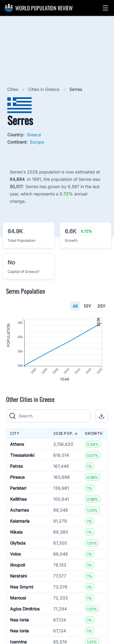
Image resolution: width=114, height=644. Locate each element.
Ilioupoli (17, 565)
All (75, 306)
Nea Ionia (19, 620)
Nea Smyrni (22, 587)
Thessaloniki (22, 455)
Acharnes (19, 510)
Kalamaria (20, 521)
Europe (37, 142)
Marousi (18, 598)
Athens (17, 444)
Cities (13, 89)
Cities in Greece (44, 89)
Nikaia (16, 532)
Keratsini (18, 576)
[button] (105, 8)
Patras (16, 466)
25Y (101, 306)
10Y (87, 306)
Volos (15, 554)
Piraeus (17, 477)
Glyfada (18, 543)
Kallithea (18, 499)
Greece (34, 135)
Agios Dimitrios (25, 609)
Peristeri (18, 488)
